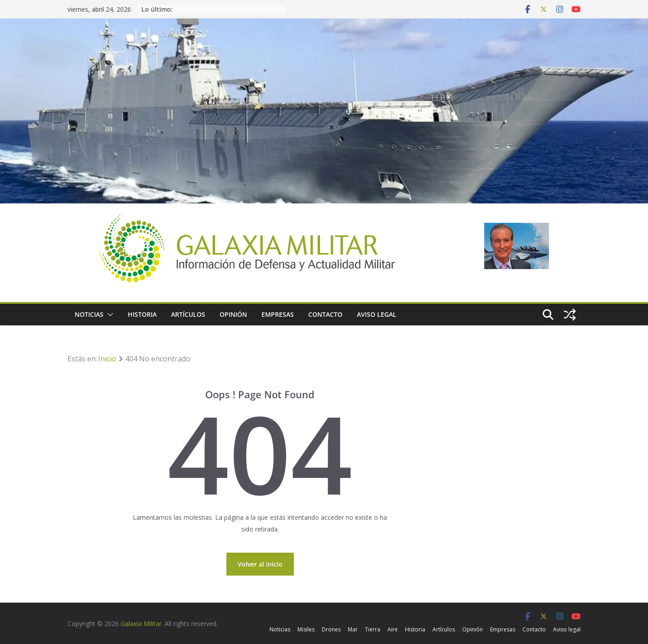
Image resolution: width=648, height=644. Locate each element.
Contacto (325, 314)
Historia (142, 314)
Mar (353, 629)
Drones (331, 629)
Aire (393, 629)
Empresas (278, 314)
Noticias (89, 314)
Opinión (233, 314)
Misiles (306, 629)
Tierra (373, 629)
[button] (108, 315)
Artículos (188, 314)
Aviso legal (377, 314)
